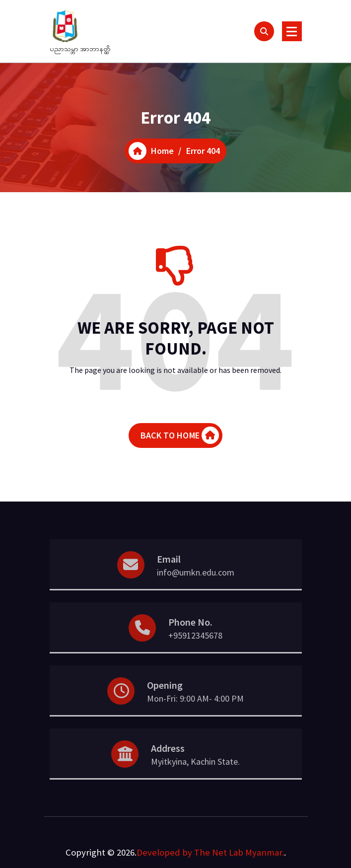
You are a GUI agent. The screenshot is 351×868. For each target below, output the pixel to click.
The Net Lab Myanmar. (239, 852)
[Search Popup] (264, 31)
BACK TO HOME (180, 441)
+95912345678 (195, 658)
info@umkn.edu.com (196, 595)
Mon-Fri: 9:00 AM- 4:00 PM (195, 721)
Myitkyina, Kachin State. (195, 784)
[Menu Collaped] (292, 31)
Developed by (164, 852)
